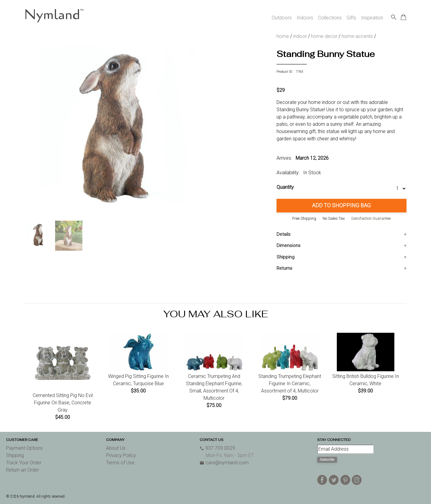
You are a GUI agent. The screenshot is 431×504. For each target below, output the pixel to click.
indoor (300, 36)
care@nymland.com (224, 463)
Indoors (305, 18)
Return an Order (23, 470)
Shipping (285, 257)
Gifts (351, 18)
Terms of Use (120, 463)
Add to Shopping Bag (341, 205)
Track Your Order (24, 463)
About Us (116, 448)
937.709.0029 (217, 448)
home (283, 36)
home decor (324, 36)
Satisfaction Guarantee (371, 218)
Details (283, 234)
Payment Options (24, 448)
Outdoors (282, 18)
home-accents (357, 36)
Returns (284, 268)
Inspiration (372, 18)
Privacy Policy (121, 455)
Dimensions (288, 245)
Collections (330, 18)
